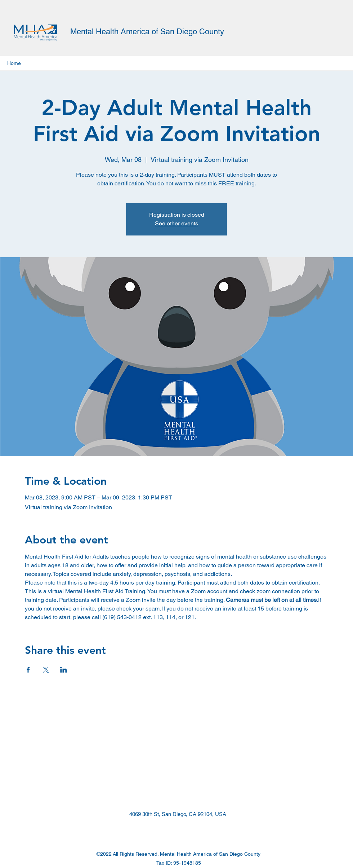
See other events (176, 223)
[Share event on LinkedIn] (64, 670)
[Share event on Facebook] (28, 670)
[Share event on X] (46, 670)
